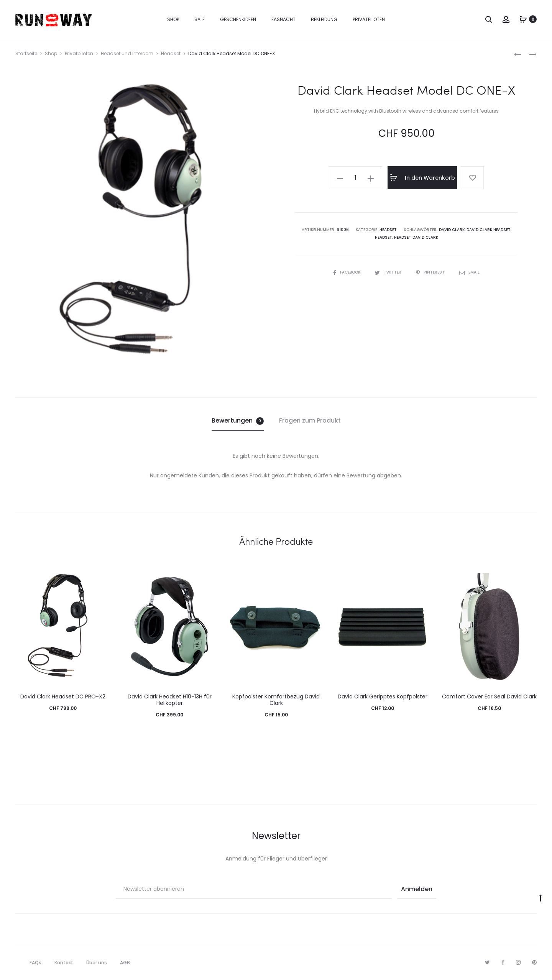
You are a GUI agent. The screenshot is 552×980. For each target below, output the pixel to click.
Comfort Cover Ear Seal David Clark (489, 696)
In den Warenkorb (422, 178)
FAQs (35, 963)
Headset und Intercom (127, 53)
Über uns (97, 963)
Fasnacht (283, 19)
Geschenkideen (238, 19)
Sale (200, 19)
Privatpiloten (369, 19)
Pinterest (431, 272)
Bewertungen (238, 420)
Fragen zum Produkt (310, 420)
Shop (173, 19)
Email (469, 272)
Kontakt (64, 963)
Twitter (389, 272)
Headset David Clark (416, 237)
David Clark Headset (489, 230)
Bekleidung (324, 19)
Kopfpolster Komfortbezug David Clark (276, 700)
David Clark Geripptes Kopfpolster (383, 696)
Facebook (347, 272)
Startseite (26, 53)
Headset (171, 53)
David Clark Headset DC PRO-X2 (63, 696)
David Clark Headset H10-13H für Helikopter (170, 700)
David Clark (452, 230)
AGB (125, 963)
